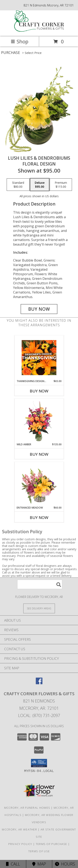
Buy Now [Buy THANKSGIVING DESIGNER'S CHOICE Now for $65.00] (39, 391)
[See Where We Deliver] (39, 608)
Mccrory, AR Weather (19, 829)
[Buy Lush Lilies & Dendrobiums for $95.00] (39, 309)
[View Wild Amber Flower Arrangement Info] (39, 421)
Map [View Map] (39, 864)
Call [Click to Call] (13, 864)
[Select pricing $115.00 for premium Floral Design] (61, 185)
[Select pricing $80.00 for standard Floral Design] (18, 185)
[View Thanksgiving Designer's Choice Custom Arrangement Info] (39, 358)
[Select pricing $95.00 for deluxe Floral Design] (40, 185)
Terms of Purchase (51, 844)
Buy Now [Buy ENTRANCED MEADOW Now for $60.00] (39, 517)
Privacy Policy (20, 844)
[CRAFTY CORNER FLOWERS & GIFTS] (39, 31)
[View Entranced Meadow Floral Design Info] (39, 484)
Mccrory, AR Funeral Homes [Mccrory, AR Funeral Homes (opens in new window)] (27, 808)
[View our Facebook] (39, 683)
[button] (39, 763)
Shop (20, 41)
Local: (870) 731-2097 (39, 715)
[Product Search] (40, 584)
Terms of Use (39, 851)
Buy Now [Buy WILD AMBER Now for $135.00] (39, 454)
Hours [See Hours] (65, 864)
